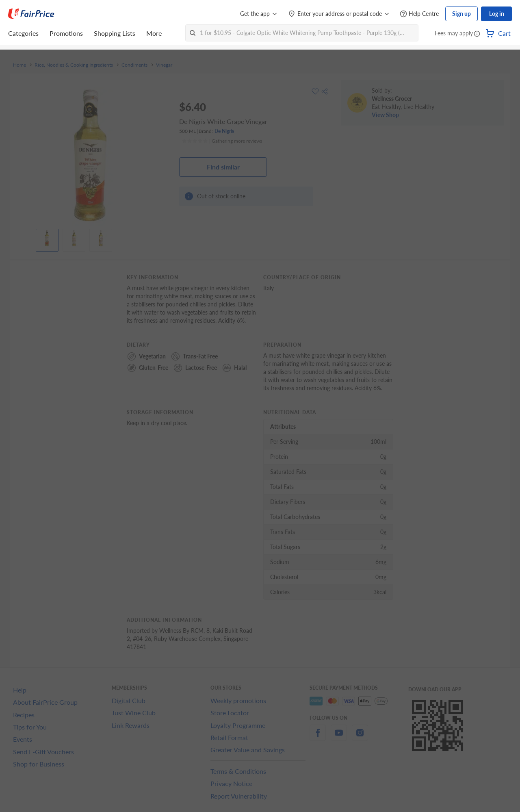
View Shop (385, 115)
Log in (497, 14)
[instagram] (360, 737)
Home (19, 65)
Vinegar (164, 65)
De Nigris (224, 131)
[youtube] (339, 737)
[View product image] (47, 238)
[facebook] (318, 737)
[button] (477, 34)
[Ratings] (222, 141)
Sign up (461, 14)
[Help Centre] (419, 14)
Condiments (134, 65)
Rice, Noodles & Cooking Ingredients (74, 65)
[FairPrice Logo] (31, 14)
